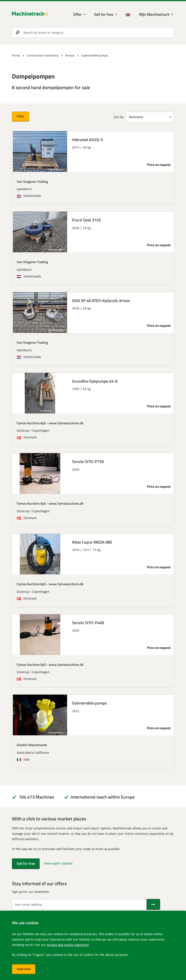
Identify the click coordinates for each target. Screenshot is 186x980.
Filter (20, 116)
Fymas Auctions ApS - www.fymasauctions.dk (50, 423)
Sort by (119, 117)
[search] (93, 32)
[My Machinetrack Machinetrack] (157, 15)
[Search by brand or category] (93, 32)
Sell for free (104, 14)
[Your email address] (79, 904)
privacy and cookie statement (68, 945)
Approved (24, 969)
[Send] (153, 904)
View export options (58, 863)
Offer (77, 14)
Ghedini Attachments (32, 745)
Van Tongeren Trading (32, 181)
